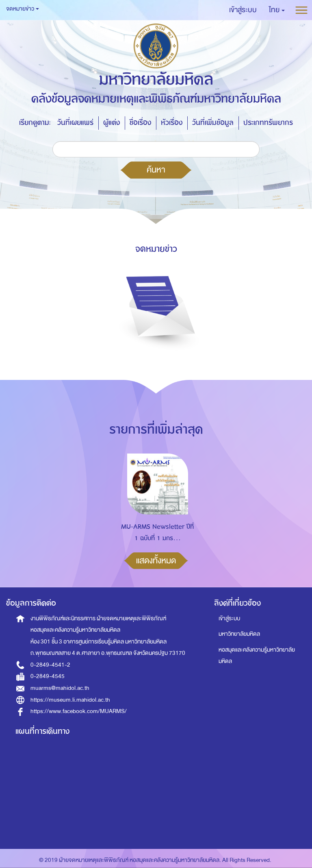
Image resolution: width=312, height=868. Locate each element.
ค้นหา (156, 170)
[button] (277, 10)
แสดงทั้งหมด (156, 560)
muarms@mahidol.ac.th (60, 688)
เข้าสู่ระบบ (229, 618)
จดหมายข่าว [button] (23, 9)
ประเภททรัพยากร (268, 123)
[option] (156, 510)
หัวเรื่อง (172, 123)
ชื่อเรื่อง (140, 123)
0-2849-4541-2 (50, 665)
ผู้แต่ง (112, 123)
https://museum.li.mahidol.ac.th (70, 700)
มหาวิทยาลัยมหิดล (239, 634)
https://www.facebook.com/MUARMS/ (79, 711)
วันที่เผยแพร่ (75, 123)
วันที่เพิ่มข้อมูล (213, 123)
